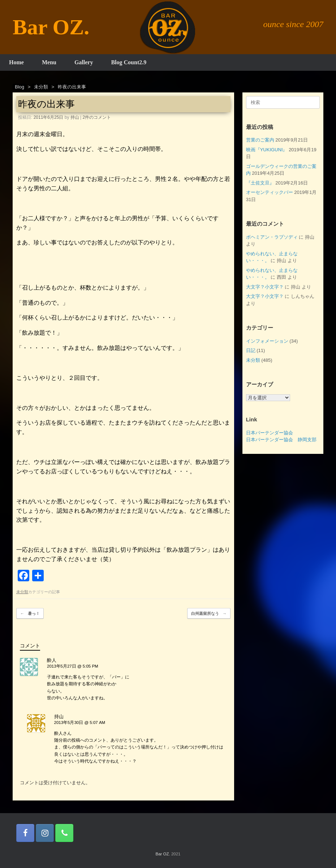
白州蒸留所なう (209, 614)
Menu (49, 62)
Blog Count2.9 (129, 62)
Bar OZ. (163, 854)
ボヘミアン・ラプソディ (272, 237)
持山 (75, 117)
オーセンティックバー (270, 192)
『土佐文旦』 (260, 183)
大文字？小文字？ (265, 287)
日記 (251, 350)
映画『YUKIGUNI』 (267, 150)
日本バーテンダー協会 (270, 433)
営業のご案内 (260, 140)
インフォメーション (267, 341)
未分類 (22, 592)
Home (16, 62)
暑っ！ (30, 614)
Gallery (84, 62)
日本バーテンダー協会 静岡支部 (281, 440)
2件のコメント (97, 117)
